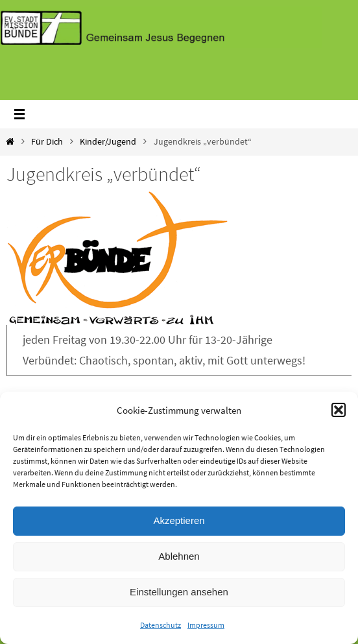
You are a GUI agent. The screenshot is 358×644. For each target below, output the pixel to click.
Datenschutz (161, 625)
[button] (339, 410)
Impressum (206, 625)
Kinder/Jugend (108, 141)
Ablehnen (179, 556)
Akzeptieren (179, 520)
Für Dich (47, 141)
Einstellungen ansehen (179, 592)
